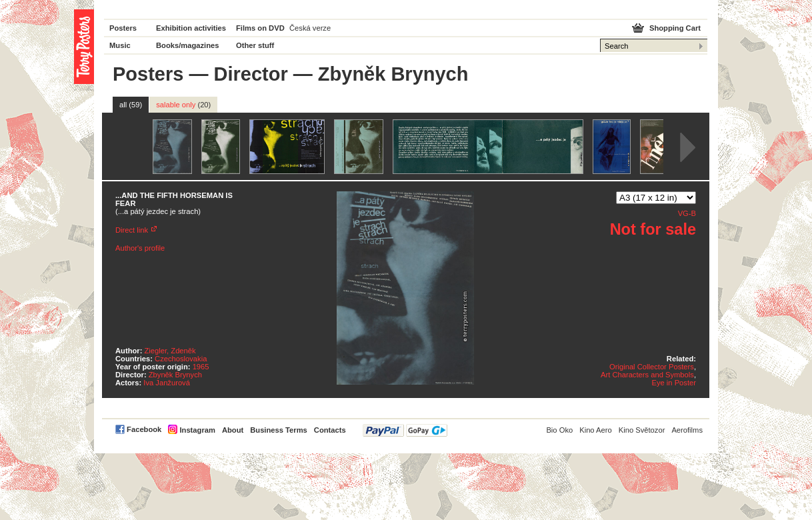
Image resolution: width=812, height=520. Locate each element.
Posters (123, 28)
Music (120, 45)
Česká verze (310, 28)
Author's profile (140, 248)
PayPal (405, 430)
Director (251, 74)
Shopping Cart (675, 28)
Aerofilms (687, 430)
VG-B (687, 213)
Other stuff (255, 45)
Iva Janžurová (167, 383)
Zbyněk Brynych (175, 375)
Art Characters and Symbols (647, 375)
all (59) (131, 105)
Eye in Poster (674, 383)
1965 (201, 367)
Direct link (132, 230)
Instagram (197, 430)
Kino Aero (596, 430)
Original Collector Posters (652, 367)
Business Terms (279, 430)
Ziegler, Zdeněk (170, 351)
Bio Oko (559, 430)
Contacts (330, 430)
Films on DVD (260, 28)
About (233, 430)
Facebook (144, 429)
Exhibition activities (191, 28)
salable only (183, 105)
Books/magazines (188, 45)
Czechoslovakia (181, 359)
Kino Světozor (642, 430)
